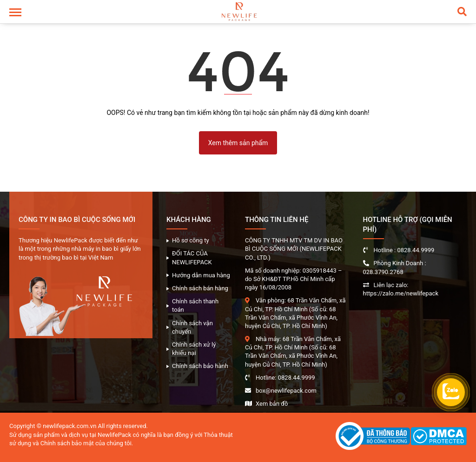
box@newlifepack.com (286, 391)
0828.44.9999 (297, 378)
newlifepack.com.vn (69, 426)
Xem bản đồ (272, 404)
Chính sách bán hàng (200, 288)
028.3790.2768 (383, 272)
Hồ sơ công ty (191, 240)
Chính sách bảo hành (200, 366)
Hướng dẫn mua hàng (201, 275)
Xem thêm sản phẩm (238, 143)
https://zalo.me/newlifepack (401, 293)
